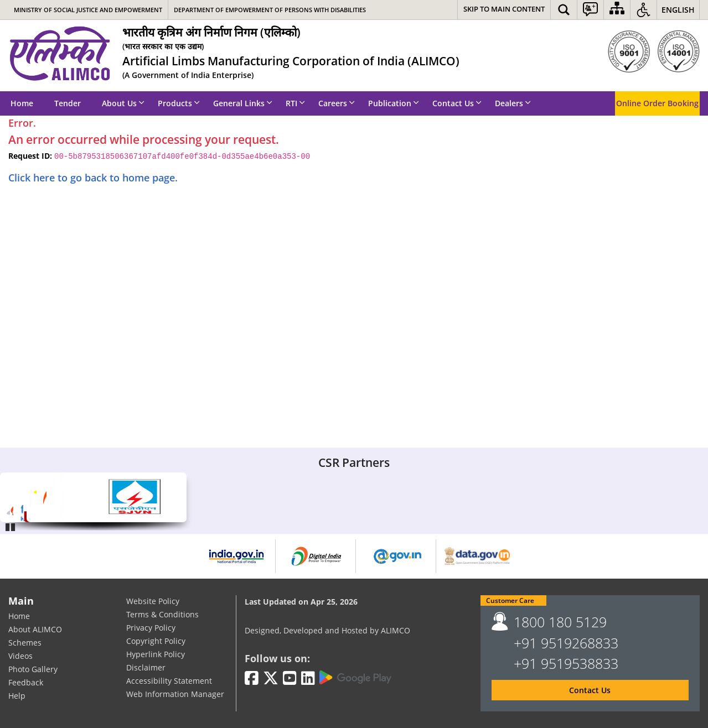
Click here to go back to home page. (93, 178)
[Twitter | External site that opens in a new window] (271, 678)
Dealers (513, 103)
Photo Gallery (33, 670)
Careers (337, 103)
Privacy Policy (151, 628)
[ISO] (654, 51)
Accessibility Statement (169, 681)
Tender (68, 103)
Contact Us (457, 103)
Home (22, 103)
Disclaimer (146, 668)
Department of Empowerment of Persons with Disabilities (270, 10)
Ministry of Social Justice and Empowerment (88, 10)
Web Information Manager (175, 695)
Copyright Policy (156, 641)
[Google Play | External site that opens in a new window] (355, 678)
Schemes (25, 643)
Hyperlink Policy (156, 655)
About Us (123, 103)
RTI (295, 103)
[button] (564, 10)
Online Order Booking (657, 103)
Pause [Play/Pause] (11, 526)
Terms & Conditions (162, 615)
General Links (243, 103)
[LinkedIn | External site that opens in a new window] (308, 678)
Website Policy (153, 602)
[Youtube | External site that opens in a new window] (290, 678)
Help (17, 696)
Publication (394, 103)
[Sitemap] (617, 10)
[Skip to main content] (504, 10)
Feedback (26, 683)
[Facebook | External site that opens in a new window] (252, 678)
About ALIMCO (35, 630)
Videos (20, 656)
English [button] (678, 10)
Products (179, 103)
